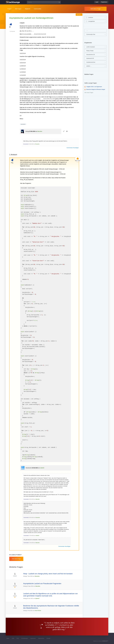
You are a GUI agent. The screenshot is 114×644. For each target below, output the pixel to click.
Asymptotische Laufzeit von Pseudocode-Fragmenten (42, 584)
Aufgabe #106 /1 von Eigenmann (94, 87)
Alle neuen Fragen (89, 93)
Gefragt (27, 131)
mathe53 (42, 468)
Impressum (33, 638)
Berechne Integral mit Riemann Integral (96, 89)
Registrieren (104, 2)
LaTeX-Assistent (91, 47)
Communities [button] (38, 9)
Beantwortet (29, 468)
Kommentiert (26, 144)
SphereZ (37, 598)
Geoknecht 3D (90, 58)
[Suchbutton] (59, 2)
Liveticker (91, 17)
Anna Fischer (38, 611)
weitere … (89, 66)
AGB (13, 638)
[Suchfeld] (44, 2)
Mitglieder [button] (28, 9)
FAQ (18, 638)
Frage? (9, 9)
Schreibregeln (24, 638)
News (8, 638)
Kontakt (48, 638)
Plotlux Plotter (90, 51)
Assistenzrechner (91, 62)
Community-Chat (91, 34)
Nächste (79, 15)
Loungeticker (91, 21)
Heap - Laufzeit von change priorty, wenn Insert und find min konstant (48, 574)
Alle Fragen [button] (18, 9)
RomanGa (37, 144)
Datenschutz (41, 638)
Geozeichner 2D (91, 55)
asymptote (23, 124)
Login (97, 2)
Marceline (40, 131)
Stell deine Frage (95, 9)
